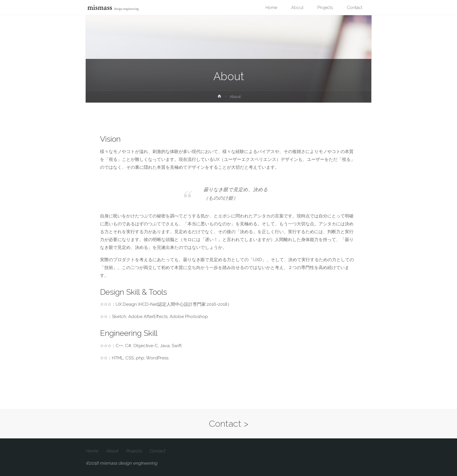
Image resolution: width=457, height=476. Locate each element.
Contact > (229, 424)
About (112, 451)
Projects (134, 451)
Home (92, 451)
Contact (157, 451)
